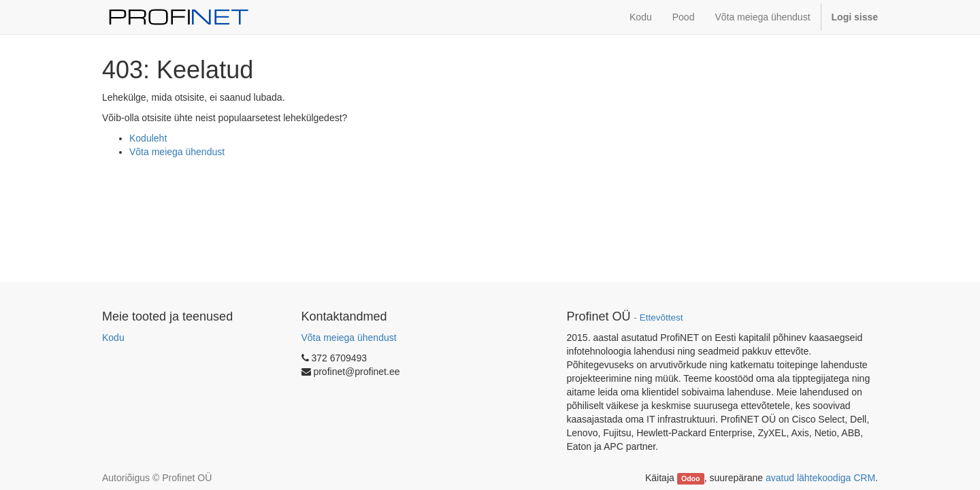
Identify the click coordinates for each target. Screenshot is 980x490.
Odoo (690, 478)
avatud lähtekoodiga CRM (820, 478)
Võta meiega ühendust (177, 152)
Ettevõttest (661, 317)
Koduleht (148, 138)
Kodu (113, 338)
